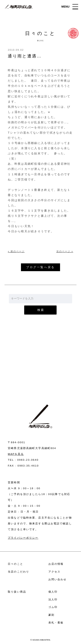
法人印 (53, 599)
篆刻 (51, 615)
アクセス (54, 572)
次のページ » (65, 251)
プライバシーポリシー (23, 538)
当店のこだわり (18, 572)
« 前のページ (16, 251)
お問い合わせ (40, 368)
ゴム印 (53, 607)
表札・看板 (56, 623)
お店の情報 (56, 564)
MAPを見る (16, 454)
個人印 (53, 592)
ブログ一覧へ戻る (40, 267)
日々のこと (15, 564)
